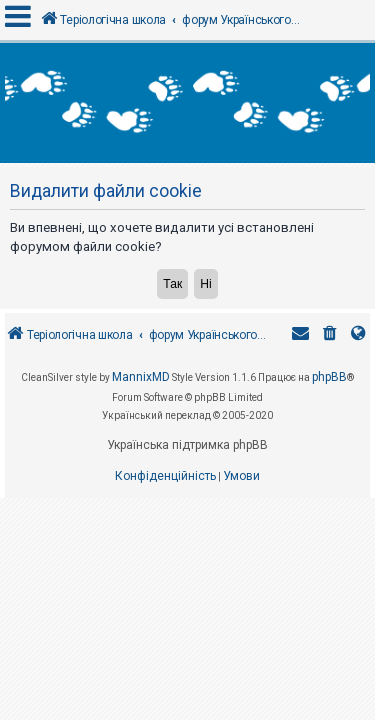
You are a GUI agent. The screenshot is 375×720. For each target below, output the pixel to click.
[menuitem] (330, 335)
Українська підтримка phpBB (187, 445)
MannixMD (141, 377)
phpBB (329, 377)
